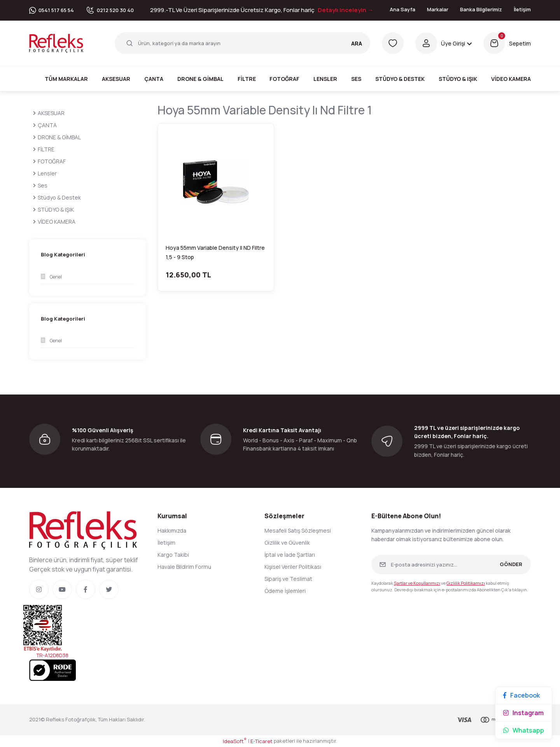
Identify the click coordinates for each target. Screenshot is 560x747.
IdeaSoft (235, 741)
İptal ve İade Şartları (290, 555)
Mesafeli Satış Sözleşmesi (298, 530)
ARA (357, 43)
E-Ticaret (262, 741)
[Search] (242, 43)
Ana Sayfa (402, 9)
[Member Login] (444, 43)
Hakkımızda (172, 530)
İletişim (522, 9)
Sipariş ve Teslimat (288, 579)
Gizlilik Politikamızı (466, 583)
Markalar (438, 9)
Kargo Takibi (173, 555)
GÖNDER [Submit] (511, 564)
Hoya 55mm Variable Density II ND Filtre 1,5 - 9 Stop (215, 252)
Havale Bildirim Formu (184, 567)
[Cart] (507, 43)
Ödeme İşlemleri (285, 591)
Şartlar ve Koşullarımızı (417, 583)
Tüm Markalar (66, 79)
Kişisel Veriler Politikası (293, 567)
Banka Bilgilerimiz (481, 9)
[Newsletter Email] (451, 565)
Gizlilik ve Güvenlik (287, 543)
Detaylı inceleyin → (346, 10)
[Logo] (56, 43)
